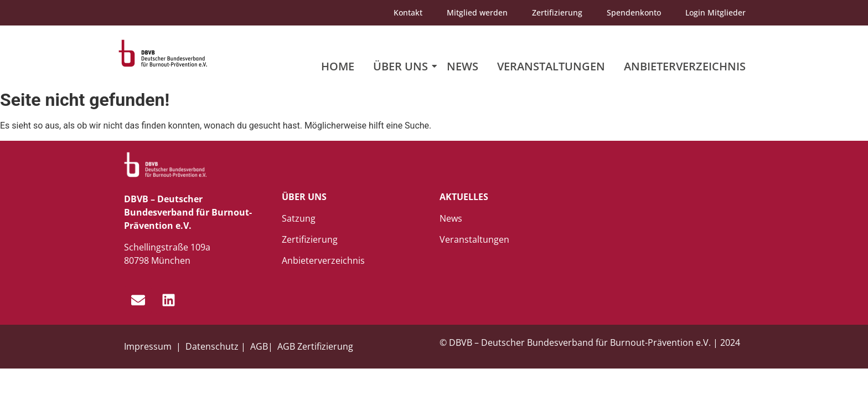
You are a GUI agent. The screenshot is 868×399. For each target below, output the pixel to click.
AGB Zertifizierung (315, 346)
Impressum (149, 346)
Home (338, 66)
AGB (259, 346)
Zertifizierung (557, 12)
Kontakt (408, 12)
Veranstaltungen (551, 66)
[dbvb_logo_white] (166, 165)
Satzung (299, 218)
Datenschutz (212, 346)
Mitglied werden (477, 12)
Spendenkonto (634, 12)
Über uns (402, 66)
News (463, 66)
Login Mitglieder (715, 12)
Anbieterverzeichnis (685, 66)
